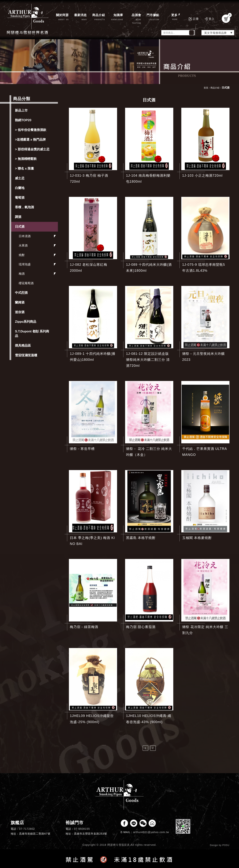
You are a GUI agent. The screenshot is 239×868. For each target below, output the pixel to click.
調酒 (18, 217)
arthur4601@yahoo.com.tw (151, 832)
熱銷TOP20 (23, 120)
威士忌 (20, 178)
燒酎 (22, 255)
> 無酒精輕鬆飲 (26, 159)
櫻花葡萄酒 (26, 283)
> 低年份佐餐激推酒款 (31, 130)
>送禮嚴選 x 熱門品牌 (30, 140)
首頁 (206, 88)
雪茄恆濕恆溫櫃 (26, 355)
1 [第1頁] (145, 748)
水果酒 (23, 245)
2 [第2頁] (153, 748)
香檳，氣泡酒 (24, 207)
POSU (226, 845)
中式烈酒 (21, 293)
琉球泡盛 (25, 264)
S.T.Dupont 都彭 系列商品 (32, 334)
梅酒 (22, 274)
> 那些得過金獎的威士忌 (32, 149)
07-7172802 (27, 829)
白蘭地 (20, 188)
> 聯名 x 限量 (24, 169)
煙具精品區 (23, 346)
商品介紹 (215, 88)
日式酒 (20, 227)
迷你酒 (20, 312)
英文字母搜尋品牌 (215, 33)
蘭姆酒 (20, 302)
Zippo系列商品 (26, 322)
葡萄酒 (20, 198)
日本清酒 (25, 236)
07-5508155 (82, 829)
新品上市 (21, 110)
